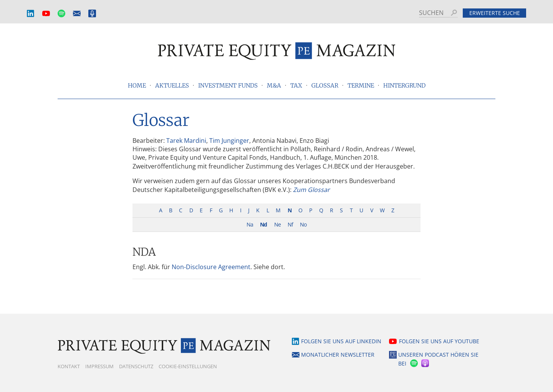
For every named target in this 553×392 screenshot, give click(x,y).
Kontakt (69, 366)
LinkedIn (31, 14)
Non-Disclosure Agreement (211, 267)
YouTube (46, 14)
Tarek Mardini (186, 141)
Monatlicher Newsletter (77, 14)
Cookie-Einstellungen (188, 366)
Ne (277, 224)
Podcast (92, 14)
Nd (263, 224)
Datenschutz (136, 366)
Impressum (99, 366)
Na (250, 224)
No (303, 224)
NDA (144, 252)
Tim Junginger (229, 141)
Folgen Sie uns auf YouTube (439, 341)
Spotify (61, 14)
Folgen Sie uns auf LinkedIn (341, 341)
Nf (290, 224)
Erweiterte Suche (495, 13)
